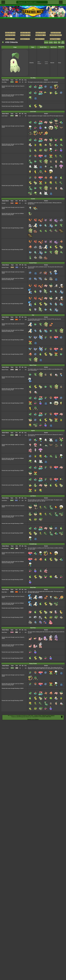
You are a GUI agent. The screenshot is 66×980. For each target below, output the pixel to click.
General (46, 42)
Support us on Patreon (33, 719)
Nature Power (5, 370)
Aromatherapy (5, 548)
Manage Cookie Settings (48, 716)
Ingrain (3, 435)
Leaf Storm (4, 501)
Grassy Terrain (5, 668)
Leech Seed (5, 116)
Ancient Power (5, 267)
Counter (4, 203)
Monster (52, 63)
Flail (3, 320)
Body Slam (4, 592)
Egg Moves (63, 42)
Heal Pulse (4, 632)
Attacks (55, 42)
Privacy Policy (38, 716)
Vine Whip (4, 82)
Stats (59, 42)
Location (51, 42)
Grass (60, 63)
